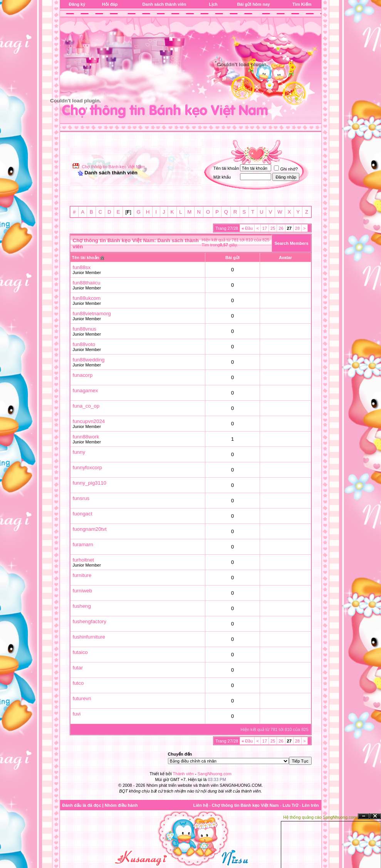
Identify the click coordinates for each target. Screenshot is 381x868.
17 (265, 228)
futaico (80, 652)
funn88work (86, 437)
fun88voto (84, 344)
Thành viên (183, 774)
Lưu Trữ (290, 805)
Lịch (213, 4)
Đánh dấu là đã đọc (82, 805)
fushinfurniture (89, 637)
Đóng (375, 816)
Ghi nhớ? (286, 169)
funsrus (81, 498)
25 (273, 228)
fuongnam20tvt (90, 529)
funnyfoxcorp (87, 467)
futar (78, 668)
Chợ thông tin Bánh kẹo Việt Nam (113, 167)
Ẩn (364, 816)
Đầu (247, 228)
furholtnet (84, 560)
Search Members (291, 243)
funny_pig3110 (90, 483)
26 (281, 228)
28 (297, 228)
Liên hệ (200, 805)
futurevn (82, 698)
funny (79, 452)
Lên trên (310, 805)
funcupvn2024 (89, 421)
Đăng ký (77, 4)
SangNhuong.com (215, 774)
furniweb (82, 591)
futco (78, 683)
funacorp (83, 375)
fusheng (82, 606)
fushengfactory (90, 621)
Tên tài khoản (86, 258)
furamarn (83, 544)
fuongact (83, 514)
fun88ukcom (87, 298)
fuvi (77, 714)
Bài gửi (232, 258)
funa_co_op (86, 406)
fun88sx (82, 267)
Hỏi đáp (110, 4)
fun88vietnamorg (92, 314)
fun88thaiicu (87, 283)
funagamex (86, 391)
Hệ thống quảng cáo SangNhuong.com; (321, 817)
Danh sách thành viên (164, 4)
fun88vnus (85, 329)
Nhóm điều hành (121, 805)
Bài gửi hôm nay (253, 4)
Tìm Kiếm (302, 4)
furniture (82, 575)
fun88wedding (89, 360)
